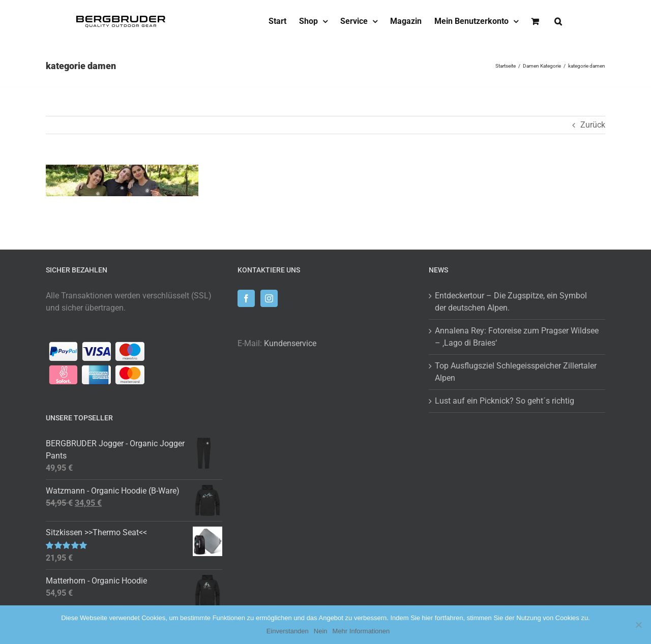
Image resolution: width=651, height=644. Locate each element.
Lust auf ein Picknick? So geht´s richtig (505, 401)
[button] (558, 21)
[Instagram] (269, 298)
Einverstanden (288, 631)
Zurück (593, 125)
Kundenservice (290, 343)
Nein (321, 631)
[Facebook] (246, 298)
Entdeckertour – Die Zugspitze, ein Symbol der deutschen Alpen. (511, 302)
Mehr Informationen (361, 631)
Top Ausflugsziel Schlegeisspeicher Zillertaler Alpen (516, 372)
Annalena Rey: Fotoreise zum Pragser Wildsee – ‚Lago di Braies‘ (517, 337)
